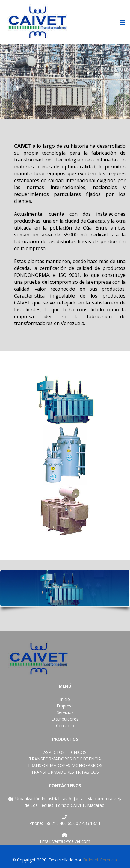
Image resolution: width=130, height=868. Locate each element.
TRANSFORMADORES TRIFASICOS (65, 772)
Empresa (65, 706)
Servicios (65, 712)
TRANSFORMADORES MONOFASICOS (65, 765)
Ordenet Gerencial (100, 860)
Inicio (65, 699)
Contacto (65, 726)
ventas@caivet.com (71, 841)
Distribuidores (65, 719)
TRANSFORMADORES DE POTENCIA (65, 759)
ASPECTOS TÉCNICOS (65, 752)
